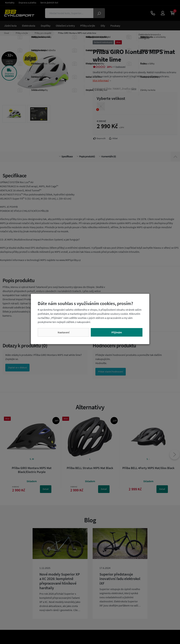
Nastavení (64, 332)
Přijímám (117, 332)
